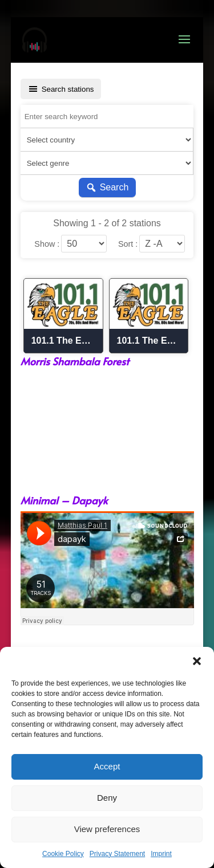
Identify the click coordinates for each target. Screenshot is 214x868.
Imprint (161, 854)
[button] (197, 661)
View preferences (107, 829)
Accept (107, 766)
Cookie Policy (63, 854)
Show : (47, 244)
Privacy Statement (117, 854)
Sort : (128, 244)
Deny (107, 798)
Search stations (61, 89)
